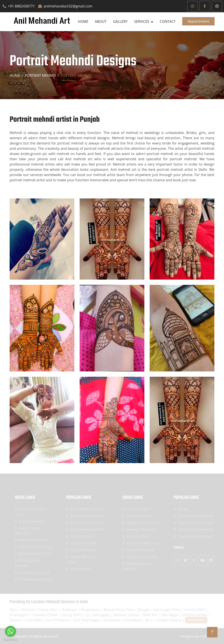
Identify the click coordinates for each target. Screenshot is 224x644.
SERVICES (142, 21)
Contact (168, 21)
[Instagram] (192, 6)
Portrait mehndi (40, 75)
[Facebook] (205, 6)
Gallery (120, 21)
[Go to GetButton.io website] (10, 640)
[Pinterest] (217, 6)
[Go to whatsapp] (10, 631)
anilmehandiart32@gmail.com (65, 6)
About (101, 21)
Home (83, 21)
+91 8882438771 (19, 6)
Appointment (198, 21)
